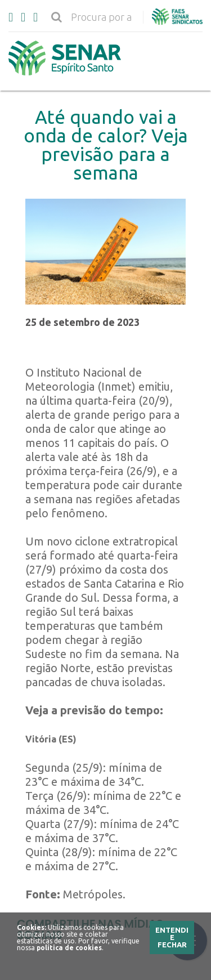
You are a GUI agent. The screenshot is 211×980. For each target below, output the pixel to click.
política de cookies (69, 948)
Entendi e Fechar (172, 937)
